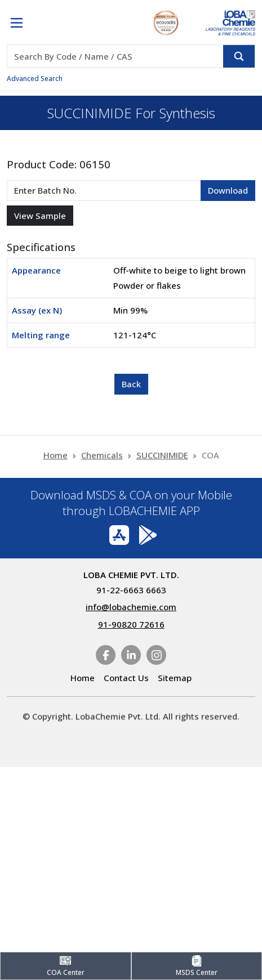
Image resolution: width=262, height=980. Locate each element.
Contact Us (126, 678)
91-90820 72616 (131, 624)
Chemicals (102, 459)
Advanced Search (35, 79)
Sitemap (175, 678)
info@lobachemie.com (131, 607)
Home (55, 459)
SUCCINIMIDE (162, 459)
